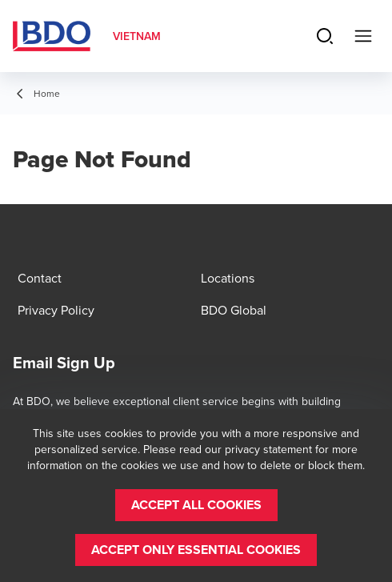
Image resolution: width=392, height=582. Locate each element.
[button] (196, 505)
